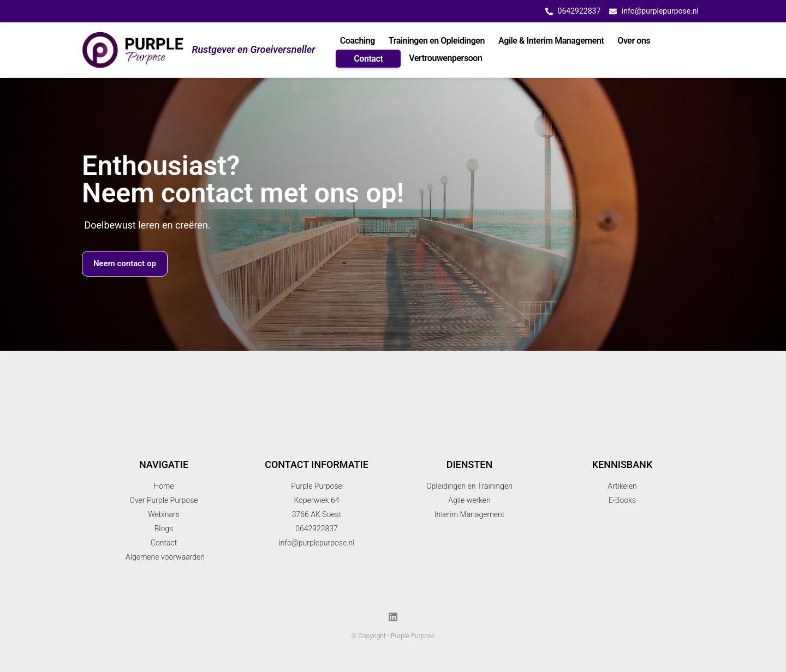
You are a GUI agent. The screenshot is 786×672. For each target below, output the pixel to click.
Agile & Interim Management (551, 41)
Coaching (358, 41)
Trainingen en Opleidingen (437, 41)
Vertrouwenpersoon (445, 58)
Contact (368, 59)
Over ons (634, 41)
